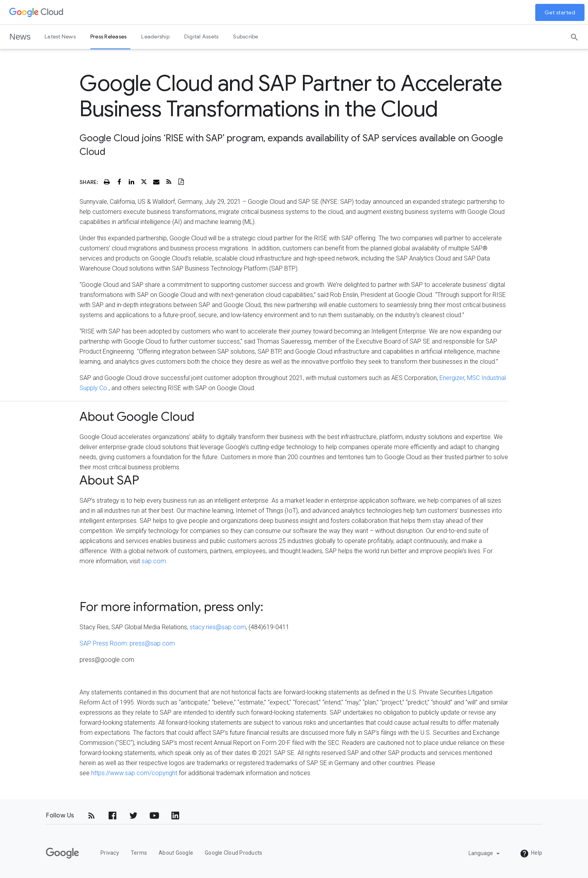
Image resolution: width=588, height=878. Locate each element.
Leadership (155, 36)
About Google (176, 853)
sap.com (154, 561)
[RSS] (92, 816)
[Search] (574, 35)
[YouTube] (154, 816)
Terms (139, 853)
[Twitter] (133, 816)
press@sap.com (152, 643)
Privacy (110, 853)
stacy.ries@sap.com (218, 627)
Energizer (452, 378)
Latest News (60, 36)
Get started (560, 12)
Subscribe (246, 36)
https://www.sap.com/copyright (134, 773)
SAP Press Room (103, 643)
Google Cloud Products (233, 853)
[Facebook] (112, 816)
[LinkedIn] (175, 816)
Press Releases (109, 36)
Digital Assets (201, 36)
